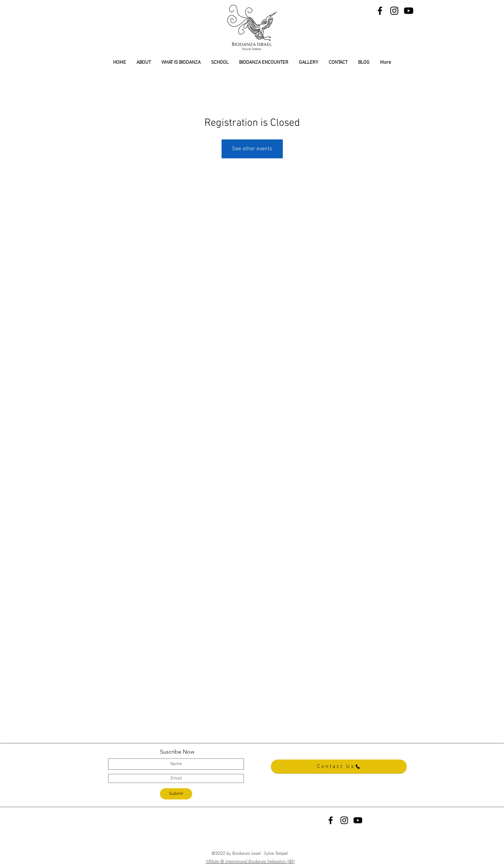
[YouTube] (409, 11)
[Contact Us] (339, 767)
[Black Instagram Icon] (394, 11)
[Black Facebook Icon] (380, 11)
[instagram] (344, 820)
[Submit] (176, 794)
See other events (252, 149)
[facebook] (331, 820)
